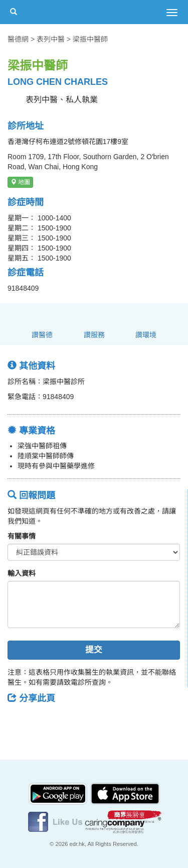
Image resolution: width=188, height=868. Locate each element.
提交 (94, 650)
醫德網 (18, 39)
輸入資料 (22, 573)
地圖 (20, 182)
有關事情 (22, 536)
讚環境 (146, 335)
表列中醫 (51, 39)
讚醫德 (42, 335)
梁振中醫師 (90, 39)
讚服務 (94, 335)
